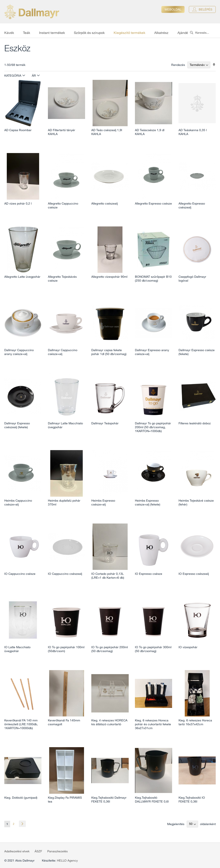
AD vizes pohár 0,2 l (18, 203)
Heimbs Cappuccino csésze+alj (18, 502)
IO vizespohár (188, 647)
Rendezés (178, 65)
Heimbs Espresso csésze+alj (103, 502)
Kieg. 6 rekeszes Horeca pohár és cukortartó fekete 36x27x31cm (153, 724)
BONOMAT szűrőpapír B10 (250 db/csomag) (153, 279)
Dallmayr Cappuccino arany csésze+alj (19, 352)
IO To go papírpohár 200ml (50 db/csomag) (110, 649)
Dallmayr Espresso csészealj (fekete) (17, 425)
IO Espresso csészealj (194, 574)
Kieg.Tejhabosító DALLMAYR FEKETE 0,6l (152, 800)
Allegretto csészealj (105, 203)
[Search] (192, 33)
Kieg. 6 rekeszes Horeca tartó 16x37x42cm (195, 722)
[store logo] (32, 12)
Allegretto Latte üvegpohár (22, 277)
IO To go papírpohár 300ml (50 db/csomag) (153, 649)
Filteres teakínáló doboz (195, 423)
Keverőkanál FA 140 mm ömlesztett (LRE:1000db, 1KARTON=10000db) (21, 724)
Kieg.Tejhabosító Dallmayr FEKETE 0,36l (109, 800)
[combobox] (204, 33)
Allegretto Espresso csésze (153, 203)
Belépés (205, 9)
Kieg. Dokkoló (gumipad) (21, 798)
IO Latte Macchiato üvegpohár (17, 649)
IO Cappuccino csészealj (65, 574)
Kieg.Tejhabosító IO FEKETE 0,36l (192, 800)
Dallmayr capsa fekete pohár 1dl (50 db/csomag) (109, 352)
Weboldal (173, 9)
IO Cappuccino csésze (20, 574)
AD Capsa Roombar (18, 130)
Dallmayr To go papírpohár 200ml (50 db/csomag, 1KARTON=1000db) (153, 427)
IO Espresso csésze (149, 574)
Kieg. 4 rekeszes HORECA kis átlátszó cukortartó (109, 722)
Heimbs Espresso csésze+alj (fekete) (148, 502)
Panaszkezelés (57, 851)
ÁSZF (38, 851)
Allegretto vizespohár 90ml (109, 277)
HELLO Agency (67, 860)
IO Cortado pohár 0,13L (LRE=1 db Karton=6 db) (108, 576)
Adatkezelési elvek (17, 851)
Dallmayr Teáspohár (105, 423)
